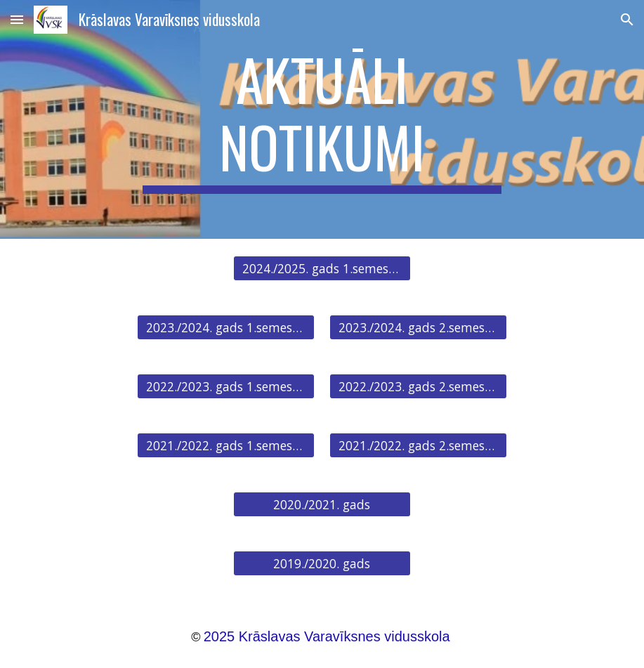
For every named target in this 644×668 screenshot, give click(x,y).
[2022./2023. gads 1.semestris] (226, 387)
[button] (17, 19)
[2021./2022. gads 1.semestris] (226, 446)
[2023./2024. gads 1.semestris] (226, 328)
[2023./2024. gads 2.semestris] (418, 328)
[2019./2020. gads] (322, 564)
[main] (322, 119)
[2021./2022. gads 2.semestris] (418, 446)
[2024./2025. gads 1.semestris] (322, 269)
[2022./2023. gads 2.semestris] (418, 387)
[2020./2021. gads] (322, 505)
